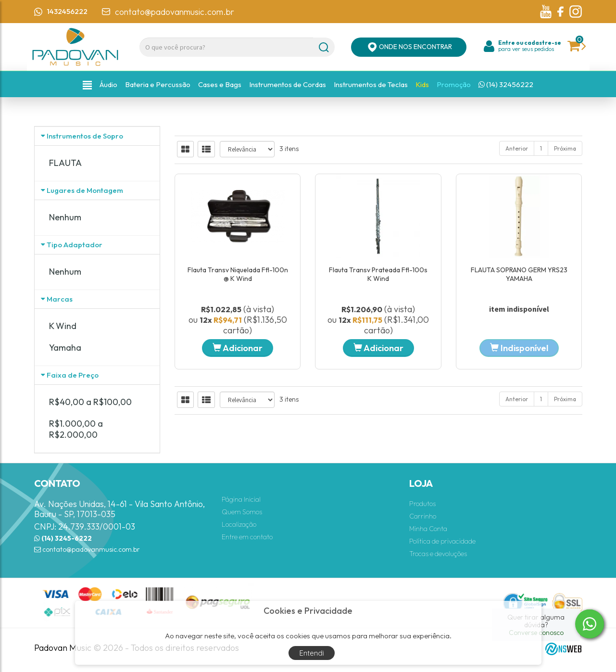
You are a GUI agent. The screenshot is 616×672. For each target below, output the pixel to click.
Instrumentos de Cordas (288, 84)
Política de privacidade (442, 541)
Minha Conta (428, 529)
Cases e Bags (220, 84)
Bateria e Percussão (158, 84)
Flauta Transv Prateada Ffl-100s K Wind (378, 274)
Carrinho (423, 516)
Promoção (454, 84)
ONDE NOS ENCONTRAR (409, 47)
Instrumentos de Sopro (85, 136)
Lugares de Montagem (85, 190)
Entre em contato (247, 537)
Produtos (422, 504)
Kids (422, 84)
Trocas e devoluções (438, 554)
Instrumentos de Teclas (371, 84)
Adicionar (238, 348)
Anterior (517, 148)
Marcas (60, 299)
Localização (239, 524)
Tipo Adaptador (75, 245)
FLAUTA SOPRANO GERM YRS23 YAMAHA (519, 274)
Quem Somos (242, 512)
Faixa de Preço (73, 375)
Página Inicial (241, 499)
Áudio (108, 84)
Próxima (565, 148)
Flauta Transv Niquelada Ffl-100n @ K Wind (238, 274)
